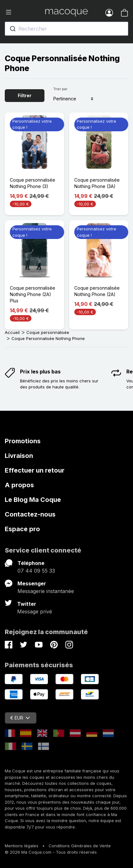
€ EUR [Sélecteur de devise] (20, 718)
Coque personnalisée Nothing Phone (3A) (97, 183)
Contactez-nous (30, 514)
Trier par (60, 89)
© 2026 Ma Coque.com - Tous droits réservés (51, 852)
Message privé (35, 611)
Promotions (23, 441)
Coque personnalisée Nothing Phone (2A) (97, 291)
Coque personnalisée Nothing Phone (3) (33, 183)
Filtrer (25, 95)
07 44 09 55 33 (36, 571)
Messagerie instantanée (46, 591)
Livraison (19, 456)
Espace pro (22, 529)
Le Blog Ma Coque (33, 500)
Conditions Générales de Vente (80, 846)
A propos (19, 485)
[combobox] (66, 29)
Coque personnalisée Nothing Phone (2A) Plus (33, 294)
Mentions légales (22, 846)
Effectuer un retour (35, 470)
